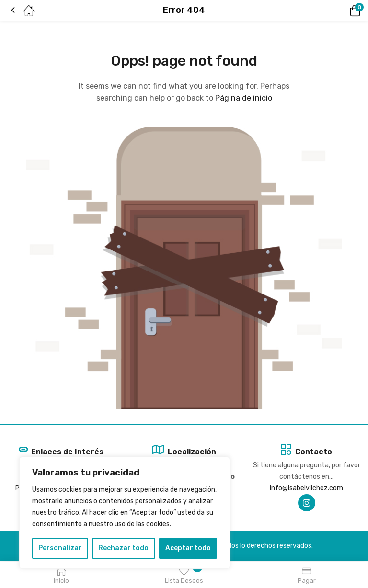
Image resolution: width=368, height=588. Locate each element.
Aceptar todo (188, 548)
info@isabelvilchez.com (306, 488)
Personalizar (60, 548)
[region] (125, 513)
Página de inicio (244, 98)
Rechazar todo (123, 548)
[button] (342, 11)
